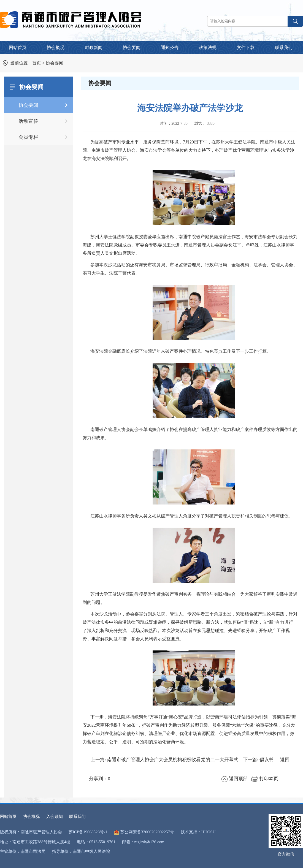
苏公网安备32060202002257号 (147, 832)
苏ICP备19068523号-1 (88, 832)
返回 (285, 760)
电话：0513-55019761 (96, 842)
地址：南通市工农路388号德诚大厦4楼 (35, 842)
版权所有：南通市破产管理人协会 (31, 832)
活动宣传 (28, 121)
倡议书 (267, 760)
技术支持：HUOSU (198, 832)
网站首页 (8, 817)
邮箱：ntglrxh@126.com (143, 842)
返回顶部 (235, 779)
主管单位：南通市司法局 (23, 851)
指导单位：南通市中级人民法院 (81, 851)
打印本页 (265, 779)
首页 (37, 63)
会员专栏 (28, 137)
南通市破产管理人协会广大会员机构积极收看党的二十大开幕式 (173, 760)
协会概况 (31, 817)
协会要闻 (55, 63)
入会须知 (55, 817)
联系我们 (77, 817)
